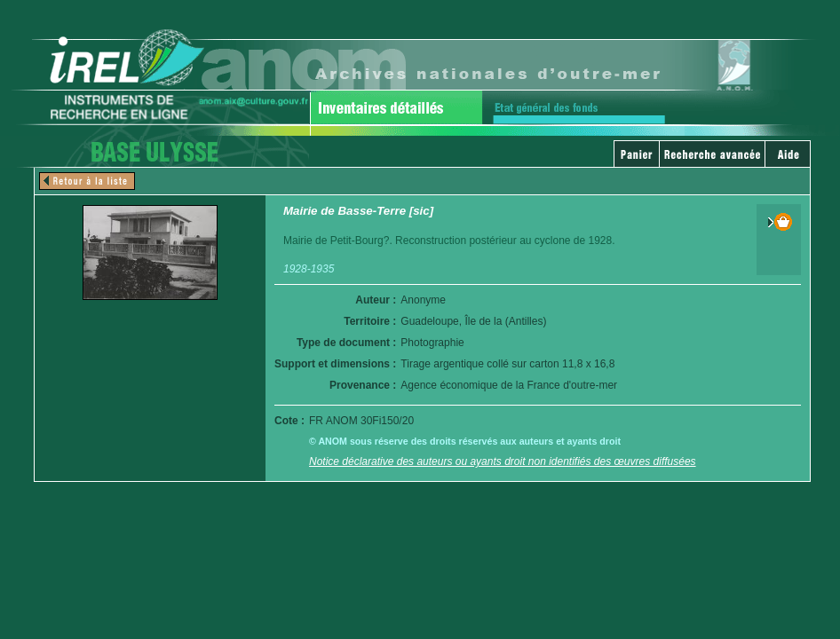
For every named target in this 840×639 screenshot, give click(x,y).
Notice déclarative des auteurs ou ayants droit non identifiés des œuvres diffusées (503, 461)
